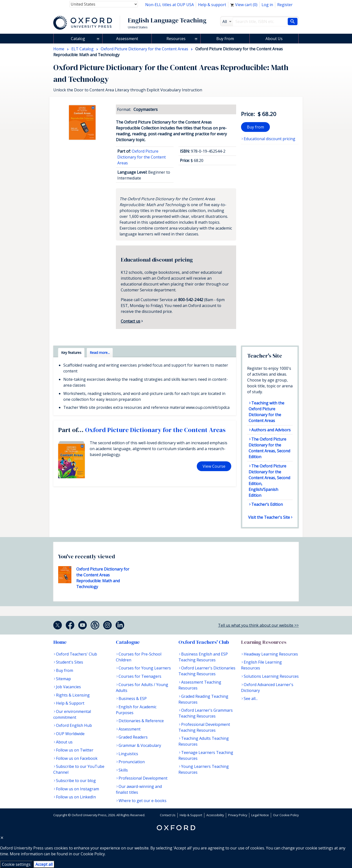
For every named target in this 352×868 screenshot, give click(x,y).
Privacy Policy (238, 815)
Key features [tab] (71, 353)
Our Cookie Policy (286, 815)
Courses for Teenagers (140, 676)
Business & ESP (133, 699)
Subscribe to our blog (76, 781)
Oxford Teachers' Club (77, 654)
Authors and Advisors (271, 430)
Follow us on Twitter (75, 750)
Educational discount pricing (269, 139)
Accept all (44, 864)
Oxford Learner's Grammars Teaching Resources (206, 713)
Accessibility (215, 815)
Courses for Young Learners (145, 668)
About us (64, 742)
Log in (267, 5)
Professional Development (143, 778)
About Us (274, 39)
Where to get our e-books (143, 801)
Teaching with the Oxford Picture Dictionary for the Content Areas (266, 412)
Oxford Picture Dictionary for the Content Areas (142, 157)
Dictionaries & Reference (141, 721)
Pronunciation (132, 762)
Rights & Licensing (73, 695)
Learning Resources (264, 642)
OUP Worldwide (70, 734)
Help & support (212, 5)
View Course (214, 466)
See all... (251, 699)
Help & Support (70, 703)
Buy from (255, 127)
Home (60, 642)
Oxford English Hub (74, 725)
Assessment (127, 39)
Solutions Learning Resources (271, 676)
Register (285, 5)
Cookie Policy (93, 854)
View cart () (244, 5)
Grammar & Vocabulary (140, 745)
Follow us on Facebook (77, 758)
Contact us (131, 321)
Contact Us (168, 815)
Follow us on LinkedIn (76, 797)
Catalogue (128, 642)
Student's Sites (70, 662)
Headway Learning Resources (271, 654)
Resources (176, 39)
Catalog (78, 39)
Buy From (225, 39)
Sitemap (63, 679)
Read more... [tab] (100, 353)
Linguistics (128, 754)
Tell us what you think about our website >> (258, 625)
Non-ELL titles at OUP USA (170, 5)
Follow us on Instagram (77, 789)
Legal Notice (260, 815)
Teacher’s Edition (267, 504)
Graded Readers (133, 737)
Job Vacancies (68, 687)
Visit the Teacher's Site (269, 517)
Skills (123, 770)
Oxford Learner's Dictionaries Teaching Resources (207, 671)
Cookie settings (16, 864)
